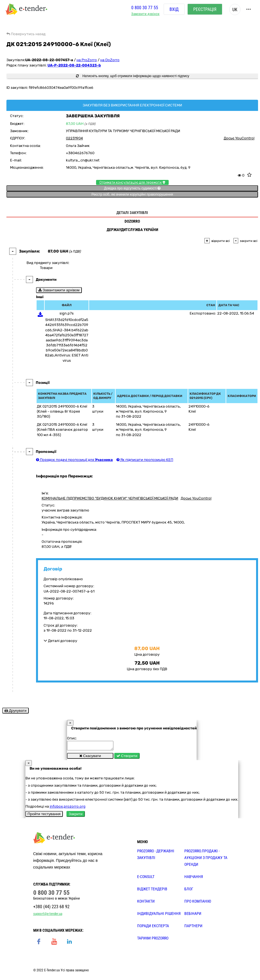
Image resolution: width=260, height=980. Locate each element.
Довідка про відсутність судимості (132, 188)
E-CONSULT (146, 878)
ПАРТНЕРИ (193, 927)
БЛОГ (189, 891)
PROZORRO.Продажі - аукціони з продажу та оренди (206, 859)
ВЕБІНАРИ (193, 915)
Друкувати (15, 711)
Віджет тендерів (152, 891)
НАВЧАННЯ (194, 878)
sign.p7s (67, 313)
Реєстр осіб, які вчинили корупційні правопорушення (132, 194)
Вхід (174, 11)
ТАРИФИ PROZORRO (153, 940)
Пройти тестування (44, 816)
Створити (127, 757)
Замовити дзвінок (145, 16)
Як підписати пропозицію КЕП (145, 460)
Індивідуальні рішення (159, 915)
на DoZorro (110, 60)
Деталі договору (60, 641)
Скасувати (90, 757)
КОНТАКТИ (146, 903)
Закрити (76, 816)
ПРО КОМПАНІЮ (198, 903)
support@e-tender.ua (48, 915)
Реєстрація (205, 11)
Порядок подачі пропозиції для (74, 460)
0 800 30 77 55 (145, 9)
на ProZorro (87, 60)
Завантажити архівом (59, 290)
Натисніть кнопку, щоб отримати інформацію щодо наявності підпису (133, 76)
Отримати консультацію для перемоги (132, 182)
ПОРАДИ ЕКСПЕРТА (153, 927)
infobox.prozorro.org (68, 808)
